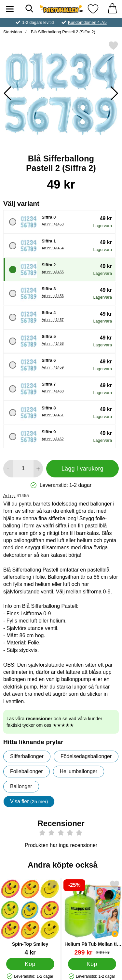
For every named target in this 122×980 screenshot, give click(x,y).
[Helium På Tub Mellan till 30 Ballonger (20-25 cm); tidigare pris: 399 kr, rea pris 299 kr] (92, 918)
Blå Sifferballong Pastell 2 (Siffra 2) (62, 32)
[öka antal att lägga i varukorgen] (38, 469)
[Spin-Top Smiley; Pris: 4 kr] (30, 918)
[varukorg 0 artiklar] (112, 9)
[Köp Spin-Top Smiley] (30, 964)
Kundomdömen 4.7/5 (87, 22)
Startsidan (13, 32)
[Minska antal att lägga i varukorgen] (8, 469)
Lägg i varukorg (82, 469)
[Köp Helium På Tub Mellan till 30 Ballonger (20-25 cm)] (92, 964)
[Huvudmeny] (10, 9)
